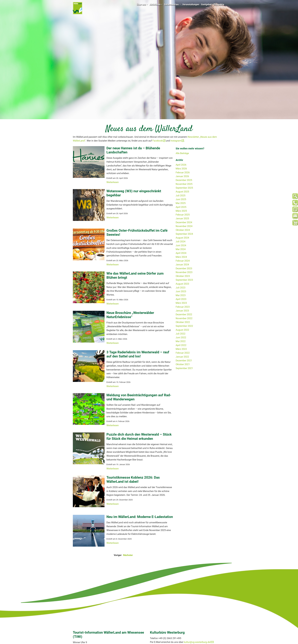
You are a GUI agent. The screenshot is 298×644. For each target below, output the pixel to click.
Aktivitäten (156, 4)
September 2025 (184, 188)
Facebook (158, 141)
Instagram (176, 141)
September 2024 (184, 234)
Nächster (128, 555)
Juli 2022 (181, 334)
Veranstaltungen (191, 4)
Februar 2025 (183, 215)
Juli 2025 (181, 196)
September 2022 (184, 326)
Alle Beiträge (182, 153)
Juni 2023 (181, 291)
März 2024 (181, 257)
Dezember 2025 (184, 180)
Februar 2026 (183, 172)
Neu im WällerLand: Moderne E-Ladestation (140, 517)
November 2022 (184, 318)
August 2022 (182, 330)
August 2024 (182, 238)
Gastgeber (206, 4)
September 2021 (184, 368)
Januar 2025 (182, 218)
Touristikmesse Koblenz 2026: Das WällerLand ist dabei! (133, 480)
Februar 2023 (183, 307)
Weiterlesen (113, 182)
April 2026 (181, 165)
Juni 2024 (181, 245)
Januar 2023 (182, 311)
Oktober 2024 (183, 230)
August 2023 (182, 284)
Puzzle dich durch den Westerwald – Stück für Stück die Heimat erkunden (139, 436)
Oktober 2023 (183, 276)
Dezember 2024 (184, 222)
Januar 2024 (182, 265)
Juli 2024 (181, 241)
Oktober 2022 (183, 322)
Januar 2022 (182, 357)
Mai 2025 (181, 203)
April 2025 (181, 207)
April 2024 (181, 253)
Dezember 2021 (184, 361)
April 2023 (181, 299)
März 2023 (181, 303)
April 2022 (181, 345)
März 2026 (181, 169)
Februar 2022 (183, 353)
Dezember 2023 (184, 268)
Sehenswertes (172, 4)
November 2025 (184, 184)
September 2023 (184, 280)
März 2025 (181, 211)
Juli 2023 (181, 288)
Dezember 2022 (184, 314)
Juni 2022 (181, 337)
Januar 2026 (182, 176)
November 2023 (184, 272)
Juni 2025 (181, 199)
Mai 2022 (181, 341)
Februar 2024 (183, 261)
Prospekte (219, 4)
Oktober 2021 (183, 364)
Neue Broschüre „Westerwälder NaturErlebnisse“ (130, 315)
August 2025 (182, 192)
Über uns (142, 4)
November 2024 (184, 226)
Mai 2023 (181, 295)
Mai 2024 (181, 249)
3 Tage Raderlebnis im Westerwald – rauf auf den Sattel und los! (138, 354)
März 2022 (181, 349)
